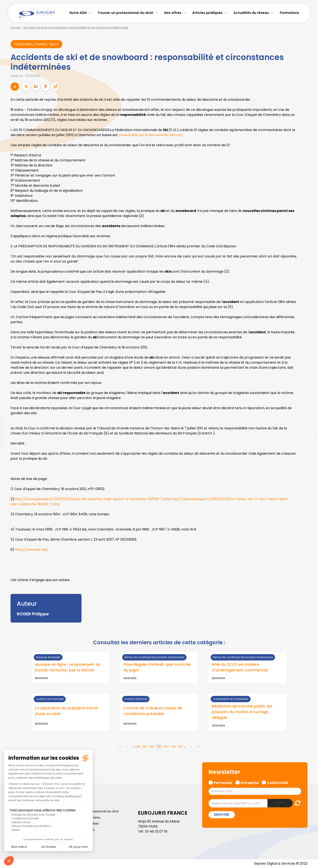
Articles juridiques (207, 13)
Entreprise (250, 782)
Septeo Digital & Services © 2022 (281, 864)
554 (180, 747)
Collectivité (277, 782)
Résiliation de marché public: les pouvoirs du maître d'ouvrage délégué (242, 712)
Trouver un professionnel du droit (125, 13)
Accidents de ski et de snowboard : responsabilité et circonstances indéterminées (76, 27)
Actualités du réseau (251, 13)
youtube (310, 434)
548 (138, 747)
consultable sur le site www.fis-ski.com (150, 135)
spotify (310, 451)
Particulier (223, 782)
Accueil (15, 27)
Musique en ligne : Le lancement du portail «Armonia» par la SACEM (68, 667)
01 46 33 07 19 (156, 831)
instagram (310, 442)
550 (152, 747)
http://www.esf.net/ (32, 550)
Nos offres (173, 13)
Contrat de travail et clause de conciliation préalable (153, 711)
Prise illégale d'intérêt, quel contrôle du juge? (157, 667)
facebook (310, 409)
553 (173, 747)
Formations (289, 13)
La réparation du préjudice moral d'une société (66, 711)
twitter (310, 417)
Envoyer (222, 815)
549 (145, 747)
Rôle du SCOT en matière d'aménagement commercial (240, 667)
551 (159, 747)
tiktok (310, 459)
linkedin (310, 426)
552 (166, 747)
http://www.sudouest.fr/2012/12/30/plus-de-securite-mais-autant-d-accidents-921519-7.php (92, 499)
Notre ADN (78, 13)
